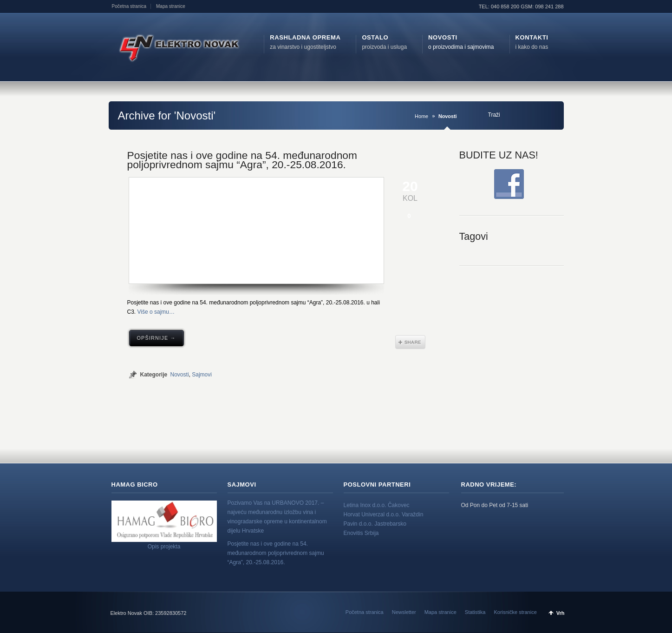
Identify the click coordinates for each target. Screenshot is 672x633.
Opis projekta (164, 547)
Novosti (180, 375)
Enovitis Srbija (361, 533)
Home (421, 116)
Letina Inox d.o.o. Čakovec (377, 505)
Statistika (475, 612)
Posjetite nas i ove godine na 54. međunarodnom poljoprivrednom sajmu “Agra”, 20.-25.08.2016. (242, 160)
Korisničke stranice (515, 612)
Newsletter (404, 612)
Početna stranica (129, 6)
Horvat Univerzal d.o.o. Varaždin (384, 514)
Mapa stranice (171, 6)
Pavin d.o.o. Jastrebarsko (375, 524)
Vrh (561, 613)
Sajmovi (202, 375)
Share (410, 342)
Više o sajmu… (156, 312)
